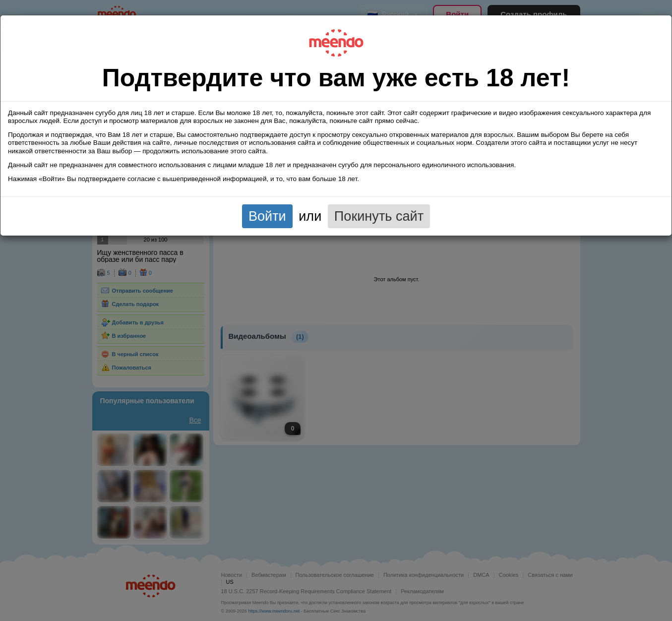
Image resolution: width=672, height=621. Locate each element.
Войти (267, 216)
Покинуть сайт (379, 216)
